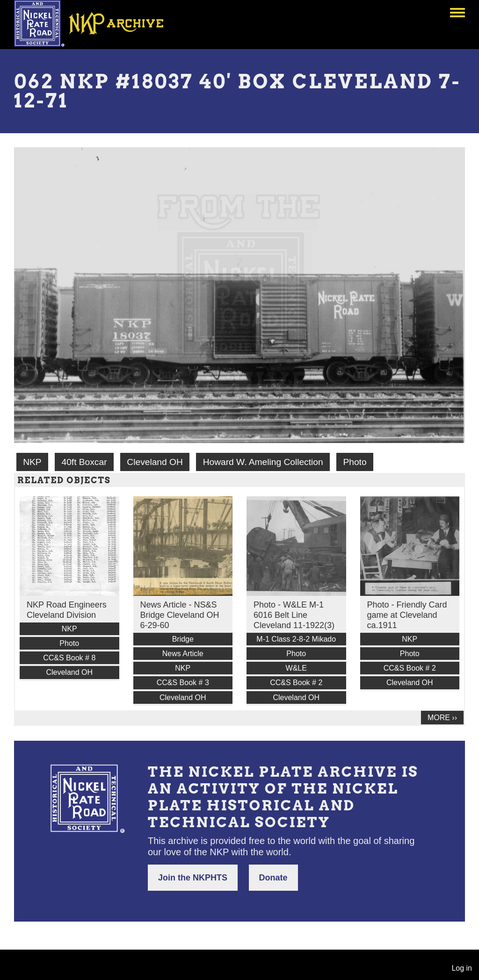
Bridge (183, 639)
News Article (183, 654)
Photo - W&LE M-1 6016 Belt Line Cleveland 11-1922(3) (294, 615)
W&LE (296, 668)
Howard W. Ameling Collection (263, 462)
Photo (355, 462)
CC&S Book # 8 (69, 658)
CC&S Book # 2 (296, 683)
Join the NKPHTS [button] (193, 878)
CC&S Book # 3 (183, 683)
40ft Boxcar (84, 462)
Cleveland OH (155, 462)
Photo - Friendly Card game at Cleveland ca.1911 (407, 615)
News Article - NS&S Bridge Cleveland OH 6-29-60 (180, 615)
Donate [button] (273, 878)
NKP (32, 462)
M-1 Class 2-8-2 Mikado (296, 639)
